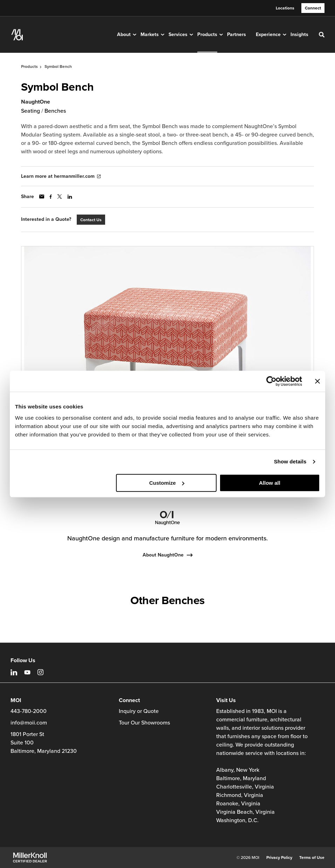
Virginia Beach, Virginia (245, 812)
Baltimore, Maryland (241, 778)
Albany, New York (238, 770)
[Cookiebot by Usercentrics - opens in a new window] (271, 381)
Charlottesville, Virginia (245, 787)
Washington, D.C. (237, 820)
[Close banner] (317, 381)
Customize (167, 483)
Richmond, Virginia (240, 795)
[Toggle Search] (322, 35)
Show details (290, 461)
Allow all (270, 483)
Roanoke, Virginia (238, 804)
